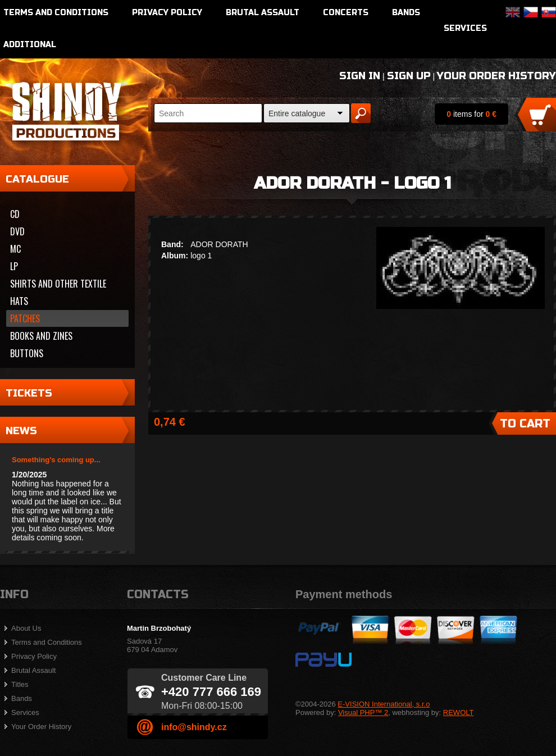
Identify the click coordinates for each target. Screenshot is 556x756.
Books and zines (41, 336)
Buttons (27, 353)
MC (15, 249)
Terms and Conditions (56, 13)
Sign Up (409, 76)
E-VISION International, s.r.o (384, 704)
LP (14, 266)
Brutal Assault (263, 13)
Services (465, 28)
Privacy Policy (167, 13)
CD (15, 214)
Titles (20, 684)
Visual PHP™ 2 (363, 712)
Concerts (346, 13)
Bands (406, 13)
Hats (19, 301)
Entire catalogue (297, 113)
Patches (25, 318)
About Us (26, 628)
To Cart (525, 424)
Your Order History (496, 76)
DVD (17, 231)
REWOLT (459, 712)
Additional (30, 45)
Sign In (360, 76)
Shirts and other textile (58, 284)
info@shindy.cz (194, 727)
